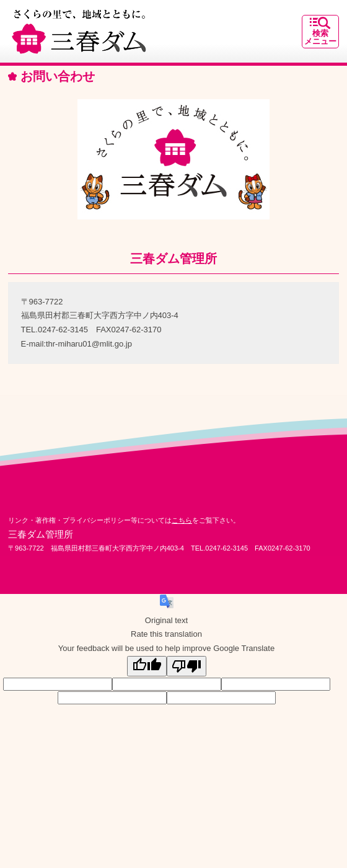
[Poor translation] (187, 666)
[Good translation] (147, 666)
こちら (182, 520)
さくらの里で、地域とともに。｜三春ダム (79, 31)
